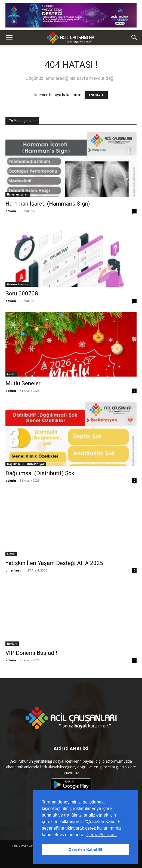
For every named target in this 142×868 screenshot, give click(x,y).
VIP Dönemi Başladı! (31, 653)
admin (11, 211)
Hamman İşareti (18, 194)
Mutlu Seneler (23, 383)
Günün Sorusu (17, 284)
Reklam (12, 644)
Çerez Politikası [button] (102, 835)
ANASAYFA (96, 95)
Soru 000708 (22, 294)
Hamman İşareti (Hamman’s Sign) (48, 204)
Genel (11, 374)
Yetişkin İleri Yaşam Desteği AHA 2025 (54, 563)
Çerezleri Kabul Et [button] (85, 849)
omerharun (15, 570)
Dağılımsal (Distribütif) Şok (26, 464)
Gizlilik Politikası (22, 846)
